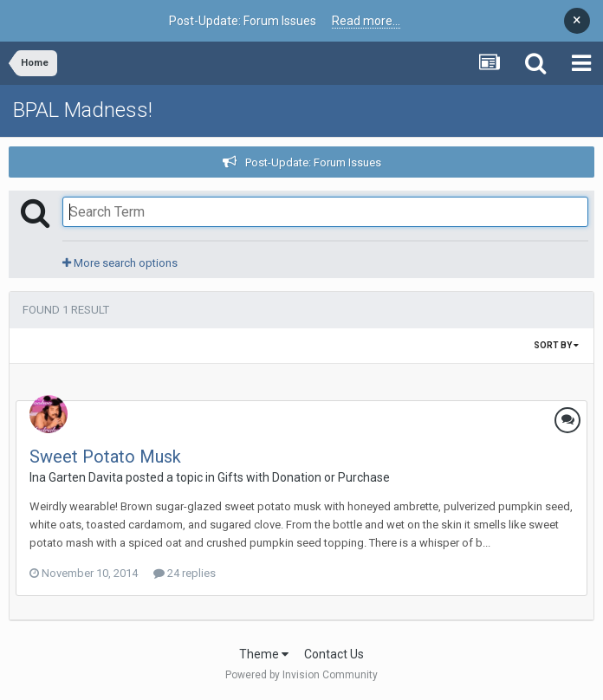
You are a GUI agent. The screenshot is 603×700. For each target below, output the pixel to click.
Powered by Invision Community (301, 675)
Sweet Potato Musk (105, 457)
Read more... (366, 21)
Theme (264, 654)
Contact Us (334, 654)
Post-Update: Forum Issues (313, 162)
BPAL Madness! (83, 110)
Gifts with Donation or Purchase (304, 477)
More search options (120, 263)
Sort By (556, 345)
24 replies (185, 573)
